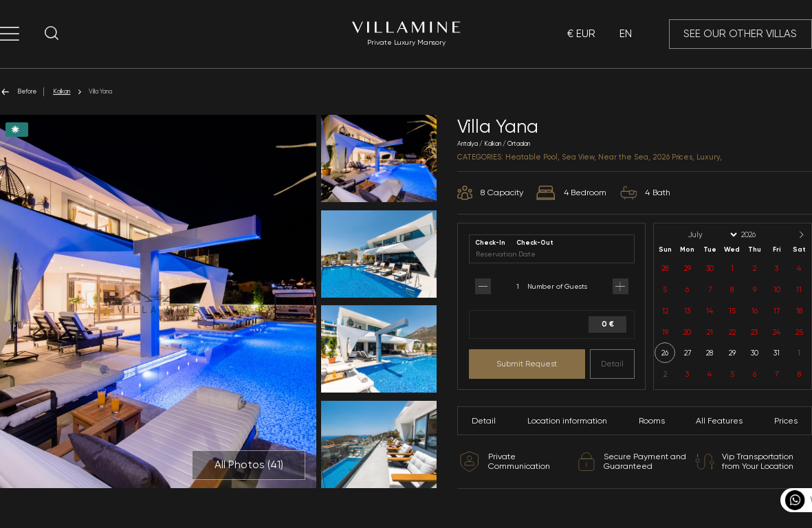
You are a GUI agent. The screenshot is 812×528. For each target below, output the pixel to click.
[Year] (760, 235)
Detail (612, 364)
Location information (567, 421)
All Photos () (249, 465)
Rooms (652, 421)
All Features (719, 421)
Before (18, 92)
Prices (786, 421)
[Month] (712, 235)
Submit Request (527, 364)
